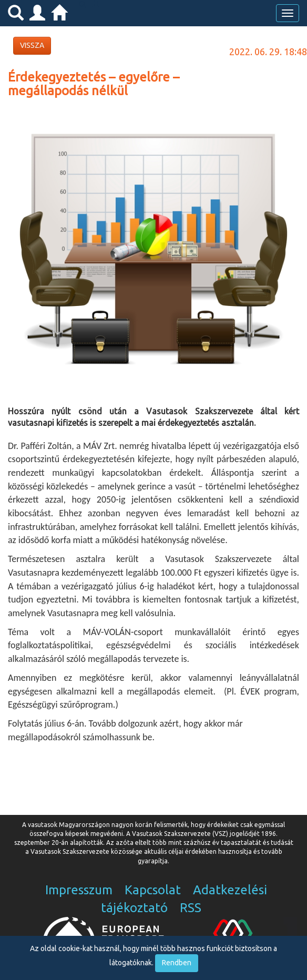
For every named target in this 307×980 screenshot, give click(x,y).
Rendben (177, 963)
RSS (191, 908)
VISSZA (32, 45)
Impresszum (79, 890)
